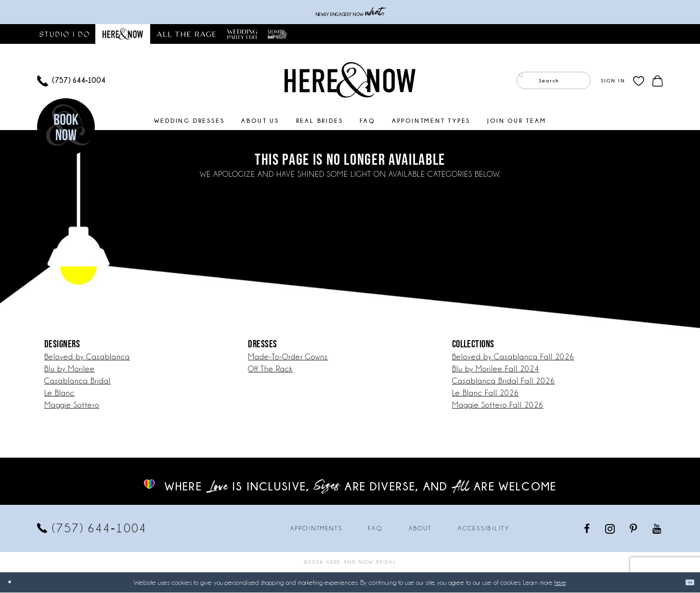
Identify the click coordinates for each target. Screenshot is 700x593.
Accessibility (484, 529)
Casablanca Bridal (78, 381)
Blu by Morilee (70, 369)
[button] (613, 81)
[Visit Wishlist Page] (639, 81)
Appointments (316, 529)
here (560, 583)
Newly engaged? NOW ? (350, 12)
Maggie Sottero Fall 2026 (498, 405)
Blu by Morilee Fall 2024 (496, 369)
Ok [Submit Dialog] (684, 582)
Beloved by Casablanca (87, 357)
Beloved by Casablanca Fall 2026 (513, 357)
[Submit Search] (526, 81)
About (420, 529)
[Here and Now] (350, 80)
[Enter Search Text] (554, 81)
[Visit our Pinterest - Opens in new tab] (634, 529)
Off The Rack (270, 369)
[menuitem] (71, 81)
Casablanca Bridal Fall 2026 (504, 381)
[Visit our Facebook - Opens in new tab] (588, 529)
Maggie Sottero (72, 405)
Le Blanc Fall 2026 (486, 393)
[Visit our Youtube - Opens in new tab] (657, 529)
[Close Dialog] (14, 583)
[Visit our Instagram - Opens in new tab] (611, 529)
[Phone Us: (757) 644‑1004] (71, 81)
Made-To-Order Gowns (288, 357)
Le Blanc (59, 393)
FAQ (375, 529)
